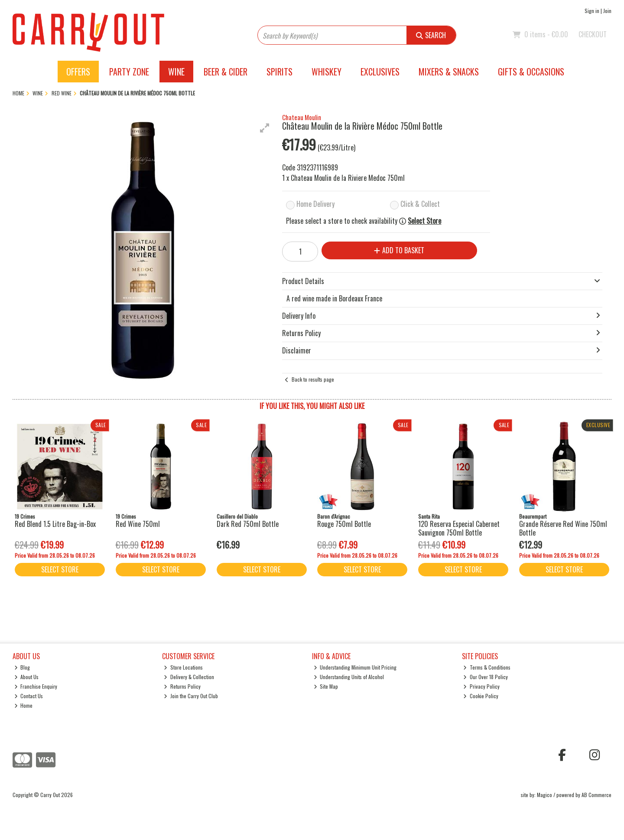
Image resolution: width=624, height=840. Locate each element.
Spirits (279, 72)
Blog (22, 667)
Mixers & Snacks (449, 72)
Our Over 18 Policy (486, 677)
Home (24, 705)
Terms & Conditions (487, 667)
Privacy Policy (481, 686)
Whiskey (327, 72)
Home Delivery (315, 204)
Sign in (592, 11)
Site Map (326, 686)
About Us (27, 677)
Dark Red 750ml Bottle (248, 524)
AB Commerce (596, 795)
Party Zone (129, 72)
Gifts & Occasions (531, 72)
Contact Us (29, 696)
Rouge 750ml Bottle (344, 524)
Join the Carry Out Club (191, 696)
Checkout (593, 34)
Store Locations (183, 667)
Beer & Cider (226, 72)
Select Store (424, 221)
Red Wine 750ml (138, 524)
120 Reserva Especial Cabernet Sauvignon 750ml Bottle (459, 528)
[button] (265, 128)
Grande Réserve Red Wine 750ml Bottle (563, 528)
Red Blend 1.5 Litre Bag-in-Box (55, 524)
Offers (78, 72)
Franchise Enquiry (36, 686)
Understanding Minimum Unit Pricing (355, 667)
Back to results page (313, 379)
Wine (176, 72)
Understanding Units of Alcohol (349, 677)
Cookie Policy (481, 696)
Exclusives (380, 72)
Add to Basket (399, 250)
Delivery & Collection (189, 677)
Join (607, 11)
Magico (544, 795)
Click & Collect (420, 204)
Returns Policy (182, 686)
